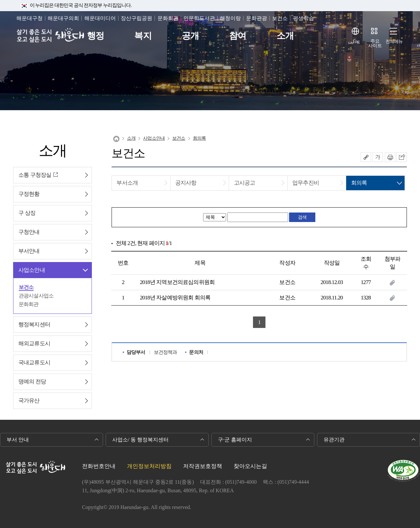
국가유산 (29, 401)
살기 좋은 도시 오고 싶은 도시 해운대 (52, 36)
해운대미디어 (100, 18)
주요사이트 (375, 43)
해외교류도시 (34, 344)
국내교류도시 (34, 363)
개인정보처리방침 (149, 466)
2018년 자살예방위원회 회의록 (175, 298)
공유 (366, 157)
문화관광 (257, 18)
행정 (95, 36)
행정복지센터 (34, 325)
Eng (356, 41)
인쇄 (390, 157)
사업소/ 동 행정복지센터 (140, 440)
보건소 (280, 18)
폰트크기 (378, 157)
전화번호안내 (99, 466)
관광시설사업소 (36, 296)
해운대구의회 (63, 18)
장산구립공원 (136, 18)
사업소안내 (32, 270)
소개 (285, 36)
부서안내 (29, 251)
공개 (190, 36)
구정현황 (29, 194)
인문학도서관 (199, 18)
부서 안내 (18, 440)
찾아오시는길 (250, 466)
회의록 (199, 138)
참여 (238, 36)
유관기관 (334, 440)
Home (116, 139)
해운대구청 (30, 18)
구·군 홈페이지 (235, 440)
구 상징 (27, 213)
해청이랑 (230, 18)
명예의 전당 (32, 382)
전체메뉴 (394, 41)
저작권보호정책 (203, 466)
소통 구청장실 (35, 175)
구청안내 (29, 232)
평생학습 (304, 18)
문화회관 (168, 18)
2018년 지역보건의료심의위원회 (177, 282)
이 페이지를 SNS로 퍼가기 (402, 157)
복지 (143, 36)
